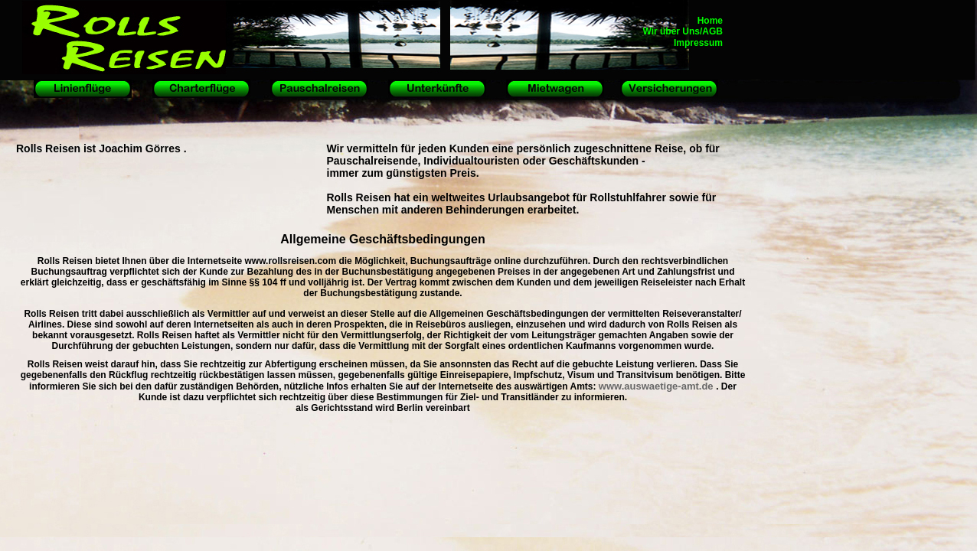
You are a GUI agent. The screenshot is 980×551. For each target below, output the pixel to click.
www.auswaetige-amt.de (657, 386)
